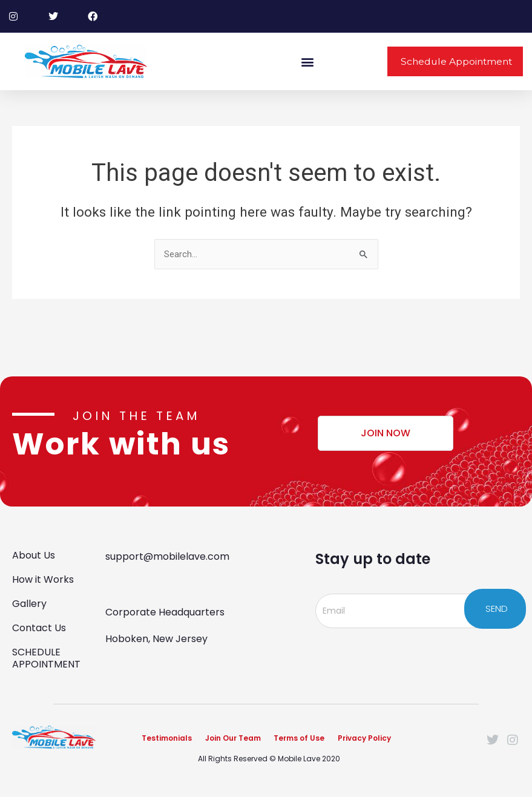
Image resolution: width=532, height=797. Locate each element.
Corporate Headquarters (165, 610)
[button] (307, 61)
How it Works (43, 578)
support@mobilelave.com (167, 555)
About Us (34, 553)
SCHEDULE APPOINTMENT (46, 656)
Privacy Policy (365, 737)
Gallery (29, 602)
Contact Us (39, 626)
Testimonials (167, 737)
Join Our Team (233, 737)
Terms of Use (300, 737)
